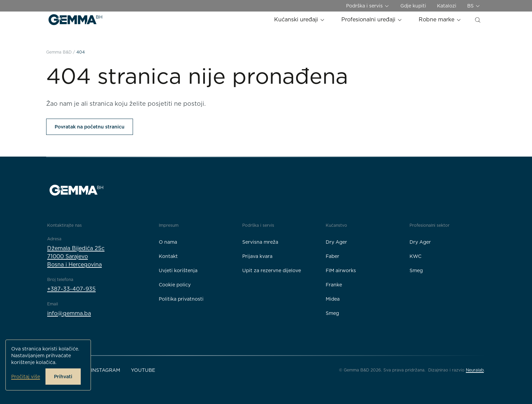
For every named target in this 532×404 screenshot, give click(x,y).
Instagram (106, 370)
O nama (168, 242)
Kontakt (168, 256)
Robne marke (440, 19)
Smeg (332, 313)
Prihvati (63, 377)
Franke (334, 285)
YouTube (143, 370)
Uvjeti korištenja (178, 270)
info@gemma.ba (69, 313)
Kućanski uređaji (300, 19)
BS (474, 6)
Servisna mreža (260, 242)
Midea (333, 299)
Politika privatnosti (181, 299)
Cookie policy (175, 285)
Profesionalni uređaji (372, 19)
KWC (415, 256)
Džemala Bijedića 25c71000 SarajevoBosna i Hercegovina (76, 256)
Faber (332, 256)
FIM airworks (341, 270)
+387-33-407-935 (71, 289)
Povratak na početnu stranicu (90, 127)
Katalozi (447, 6)
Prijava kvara (257, 256)
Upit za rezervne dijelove (272, 270)
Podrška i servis (368, 6)
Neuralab (475, 370)
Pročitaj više (26, 377)
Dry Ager (336, 242)
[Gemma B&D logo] (75, 20)
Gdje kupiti (413, 6)
